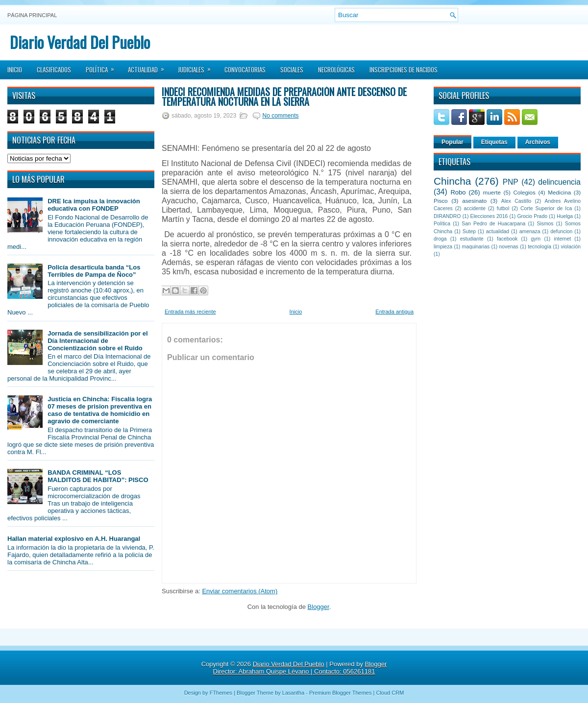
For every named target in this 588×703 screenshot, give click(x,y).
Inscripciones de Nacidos (404, 70)
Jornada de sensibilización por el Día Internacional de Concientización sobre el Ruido (98, 341)
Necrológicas (336, 70)
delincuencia (559, 182)
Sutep (469, 231)
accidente (475, 208)
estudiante (472, 239)
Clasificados (54, 70)
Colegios (524, 192)
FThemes (221, 693)
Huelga (565, 216)
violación (571, 247)
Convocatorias (245, 70)
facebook (507, 239)
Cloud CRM (390, 693)
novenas (509, 247)
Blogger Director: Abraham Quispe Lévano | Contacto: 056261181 (300, 668)
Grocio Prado (532, 216)
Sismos (545, 224)
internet (562, 239)
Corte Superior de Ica (546, 208)
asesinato (474, 201)
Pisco (441, 201)
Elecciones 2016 (489, 216)
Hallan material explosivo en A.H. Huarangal (74, 539)
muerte (492, 192)
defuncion (561, 231)
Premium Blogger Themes (341, 693)
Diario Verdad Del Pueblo (80, 42)
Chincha (452, 181)
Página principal (32, 15)
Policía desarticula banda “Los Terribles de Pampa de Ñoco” (94, 271)
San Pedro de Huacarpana (493, 224)
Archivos (538, 142)
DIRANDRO (447, 216)
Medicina (559, 192)
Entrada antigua (394, 312)
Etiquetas (494, 142)
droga (440, 239)
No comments (280, 116)
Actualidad (149, 67)
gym (536, 239)
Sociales (292, 70)
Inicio (15, 70)
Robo (458, 192)
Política (103, 67)
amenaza (530, 231)
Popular (453, 142)
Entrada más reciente (190, 312)
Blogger (318, 607)
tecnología (539, 247)
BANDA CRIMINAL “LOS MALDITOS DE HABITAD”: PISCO (98, 476)
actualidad (498, 231)
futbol (503, 208)
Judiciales (197, 67)
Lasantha (293, 693)
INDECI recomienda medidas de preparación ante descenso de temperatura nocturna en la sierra (284, 97)
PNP (511, 182)
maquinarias (476, 247)
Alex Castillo (516, 201)
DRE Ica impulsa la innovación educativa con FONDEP (94, 205)
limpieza (443, 247)
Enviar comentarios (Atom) (240, 591)
